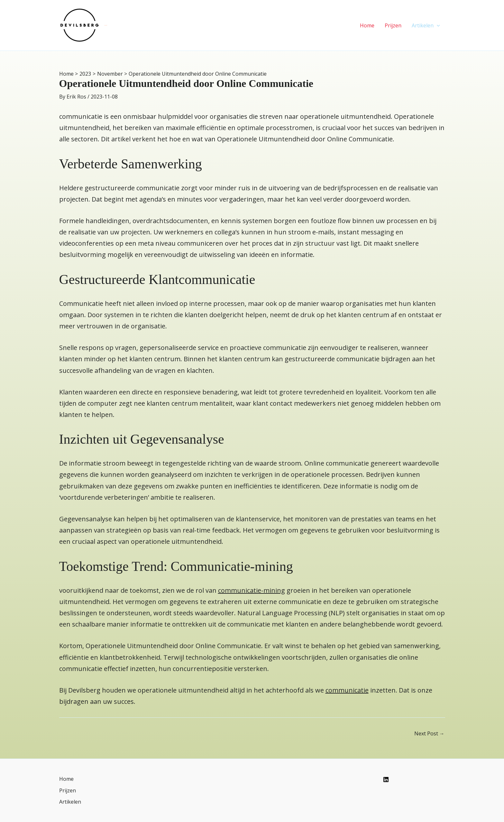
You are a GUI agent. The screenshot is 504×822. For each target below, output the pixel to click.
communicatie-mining (252, 590)
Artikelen (426, 25)
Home (367, 25)
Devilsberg (106, 25)
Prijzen (393, 25)
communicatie (347, 690)
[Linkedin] (386, 779)
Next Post (429, 733)
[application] (437, 25)
